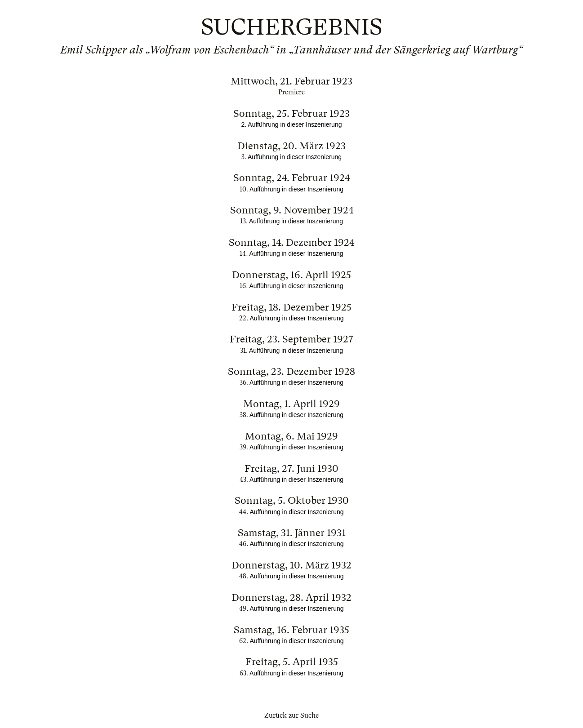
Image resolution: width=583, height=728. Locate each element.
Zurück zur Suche (291, 715)
